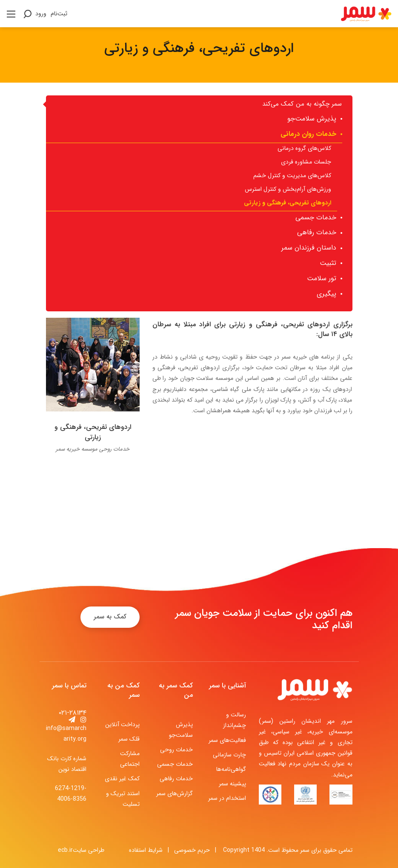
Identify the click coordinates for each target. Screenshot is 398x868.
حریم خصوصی (192, 850)
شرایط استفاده (146, 850)
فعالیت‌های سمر (227, 740)
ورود (41, 14)
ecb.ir (65, 850)
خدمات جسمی (175, 764)
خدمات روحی (176, 750)
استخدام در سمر (227, 798)
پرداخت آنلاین (122, 724)
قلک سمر (129, 739)
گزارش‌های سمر (175, 793)
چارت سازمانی (229, 755)
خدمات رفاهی (176, 779)
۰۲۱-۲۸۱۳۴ (73, 713)
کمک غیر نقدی (122, 779)
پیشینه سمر (232, 784)
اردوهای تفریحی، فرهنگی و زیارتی (93, 432)
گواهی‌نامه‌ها (231, 769)
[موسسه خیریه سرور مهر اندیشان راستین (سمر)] (366, 13)
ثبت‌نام (59, 14)
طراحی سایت (89, 850)
